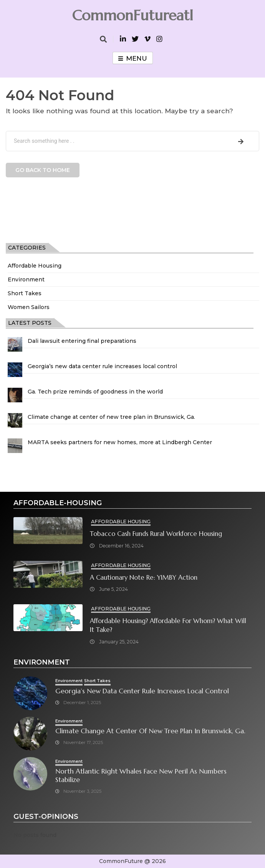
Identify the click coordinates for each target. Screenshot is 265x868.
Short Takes (25, 293)
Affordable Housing (35, 266)
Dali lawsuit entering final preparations (82, 341)
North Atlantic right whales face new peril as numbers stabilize (141, 776)
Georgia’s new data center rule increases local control (102, 366)
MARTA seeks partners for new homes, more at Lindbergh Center (120, 442)
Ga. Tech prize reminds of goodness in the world (95, 392)
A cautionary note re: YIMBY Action (144, 578)
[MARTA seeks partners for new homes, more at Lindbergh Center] (15, 446)
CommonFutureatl (132, 15)
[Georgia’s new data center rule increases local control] (15, 370)
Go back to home (43, 170)
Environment (26, 279)
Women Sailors (29, 307)
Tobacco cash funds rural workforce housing (156, 534)
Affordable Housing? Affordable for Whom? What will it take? (168, 625)
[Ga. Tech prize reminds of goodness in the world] (15, 395)
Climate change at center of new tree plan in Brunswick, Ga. (111, 417)
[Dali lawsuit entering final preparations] (15, 344)
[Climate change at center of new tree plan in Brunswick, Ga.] (15, 420)
